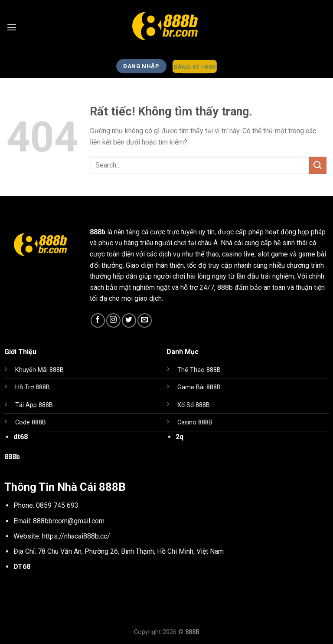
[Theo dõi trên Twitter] (129, 320)
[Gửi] (318, 165)
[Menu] (12, 27)
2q (180, 437)
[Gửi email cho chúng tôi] (145, 320)
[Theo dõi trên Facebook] (98, 320)
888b (98, 232)
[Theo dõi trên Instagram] (113, 320)
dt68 (21, 437)
